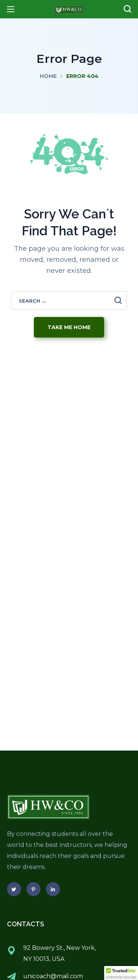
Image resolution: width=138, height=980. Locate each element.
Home (48, 76)
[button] (127, 9)
